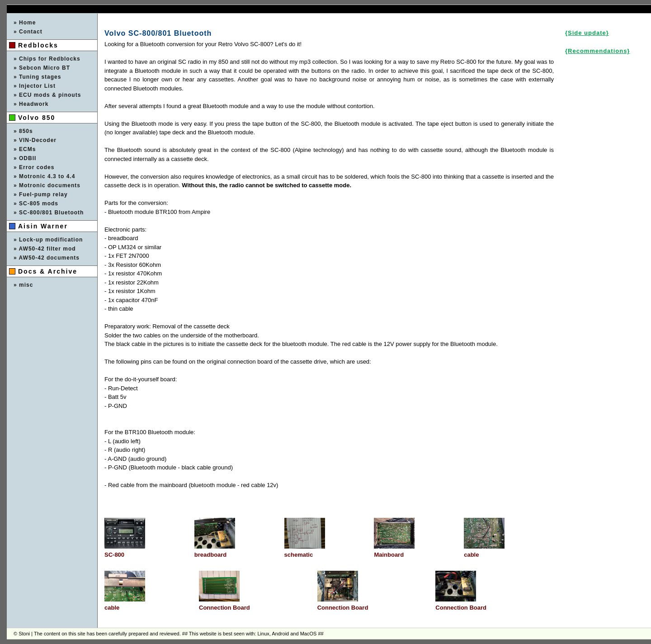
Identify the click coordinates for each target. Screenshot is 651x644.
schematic (299, 555)
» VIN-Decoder (35, 140)
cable (471, 555)
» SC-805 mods (36, 204)
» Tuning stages (37, 77)
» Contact (28, 32)
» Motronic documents (47, 185)
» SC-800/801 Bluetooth (49, 213)
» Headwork (31, 104)
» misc (23, 285)
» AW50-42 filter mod (45, 249)
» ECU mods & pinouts (47, 95)
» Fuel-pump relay (41, 194)
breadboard (211, 555)
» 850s (23, 131)
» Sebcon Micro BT (42, 68)
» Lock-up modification (48, 240)
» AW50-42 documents (47, 258)
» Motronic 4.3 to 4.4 (44, 176)
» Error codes (34, 167)
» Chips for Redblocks (47, 59)
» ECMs (25, 149)
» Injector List (35, 86)
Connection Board (224, 608)
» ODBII (25, 158)
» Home (25, 23)
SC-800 (114, 555)
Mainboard (389, 555)
